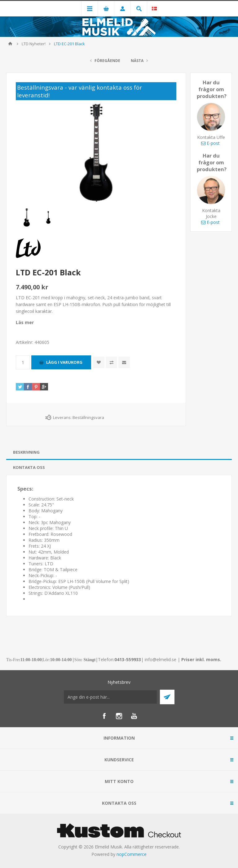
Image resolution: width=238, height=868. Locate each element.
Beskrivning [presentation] (26, 452)
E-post (210, 143)
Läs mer (25, 322)
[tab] (119, 452)
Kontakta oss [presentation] (29, 467)
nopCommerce (132, 854)
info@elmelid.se (161, 659)
